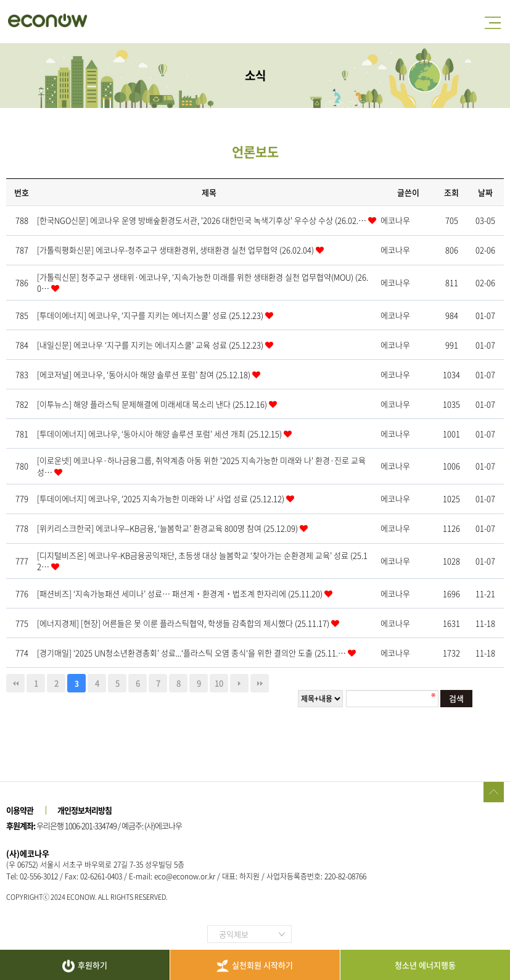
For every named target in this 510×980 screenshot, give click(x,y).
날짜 (485, 192)
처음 (15, 683)
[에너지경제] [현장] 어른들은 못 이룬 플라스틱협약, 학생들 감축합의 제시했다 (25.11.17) (184, 623)
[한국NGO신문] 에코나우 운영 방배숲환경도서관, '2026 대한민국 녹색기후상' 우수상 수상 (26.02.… (203, 220)
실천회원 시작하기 (255, 965)
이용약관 (20, 810)
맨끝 (260, 683)
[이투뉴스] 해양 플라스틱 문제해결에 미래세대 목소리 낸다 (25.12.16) (153, 404)
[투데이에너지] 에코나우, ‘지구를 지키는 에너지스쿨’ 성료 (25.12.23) (151, 315)
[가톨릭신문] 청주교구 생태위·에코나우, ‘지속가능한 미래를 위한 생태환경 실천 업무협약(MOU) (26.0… (203, 282)
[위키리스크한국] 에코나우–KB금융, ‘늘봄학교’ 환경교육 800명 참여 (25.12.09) (168, 528)
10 (219, 683)
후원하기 (85, 966)
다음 (239, 683)
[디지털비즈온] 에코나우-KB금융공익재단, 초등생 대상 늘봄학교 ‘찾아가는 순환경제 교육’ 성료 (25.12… (202, 561)
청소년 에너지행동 (425, 965)
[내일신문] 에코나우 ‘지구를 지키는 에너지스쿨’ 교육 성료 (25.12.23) (151, 345)
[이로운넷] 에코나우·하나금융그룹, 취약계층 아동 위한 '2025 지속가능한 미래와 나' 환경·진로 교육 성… (201, 466)
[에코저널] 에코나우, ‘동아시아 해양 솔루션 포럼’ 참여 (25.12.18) (145, 374)
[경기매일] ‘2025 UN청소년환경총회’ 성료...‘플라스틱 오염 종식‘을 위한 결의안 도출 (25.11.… (192, 653)
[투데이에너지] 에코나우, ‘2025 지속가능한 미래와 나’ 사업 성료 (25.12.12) (162, 498)
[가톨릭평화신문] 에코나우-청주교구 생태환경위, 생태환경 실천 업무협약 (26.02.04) (176, 250)
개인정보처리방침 (84, 810)
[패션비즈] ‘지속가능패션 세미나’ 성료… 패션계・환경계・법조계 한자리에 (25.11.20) (181, 593)
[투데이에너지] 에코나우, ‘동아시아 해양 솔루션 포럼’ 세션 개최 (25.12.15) (160, 434)
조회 (451, 192)
